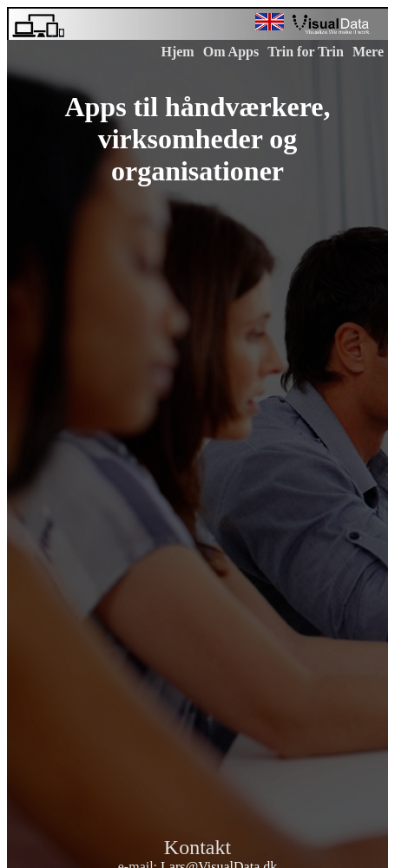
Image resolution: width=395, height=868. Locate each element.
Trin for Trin (306, 52)
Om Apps (231, 52)
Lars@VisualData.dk (219, 859)
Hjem (177, 52)
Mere (368, 52)
